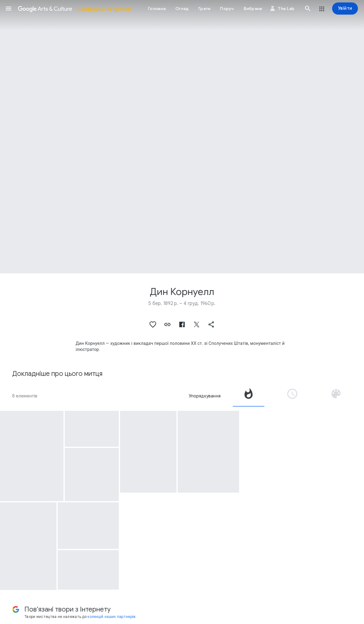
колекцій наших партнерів (112, 617)
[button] (9, 9)
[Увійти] (345, 9)
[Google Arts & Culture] (74, 9)
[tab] (249, 396)
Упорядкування (205, 396)
